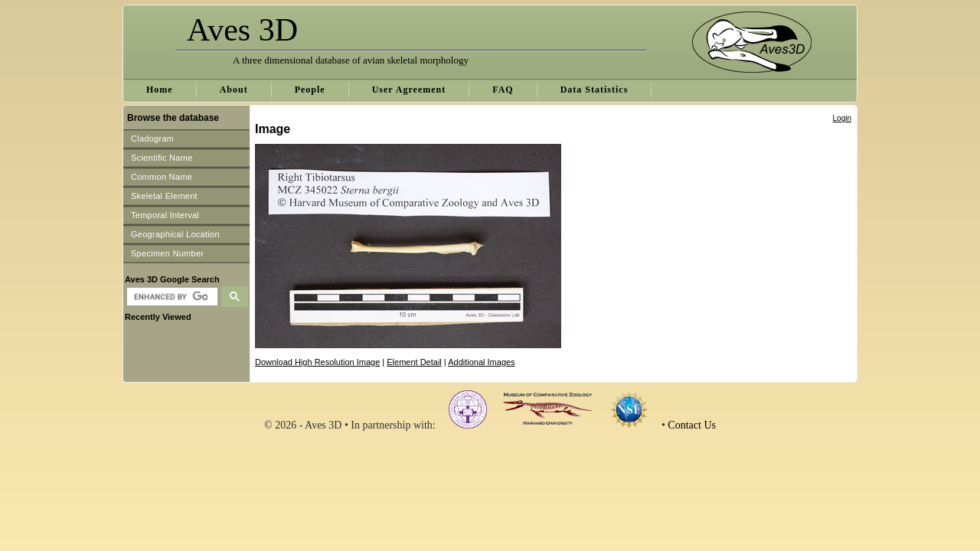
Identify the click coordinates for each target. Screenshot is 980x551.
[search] (170, 297)
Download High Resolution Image (317, 362)
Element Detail (414, 362)
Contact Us (692, 425)
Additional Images (481, 362)
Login (842, 118)
